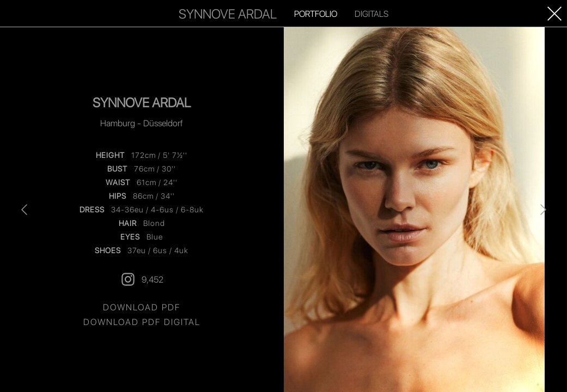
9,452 (142, 279)
